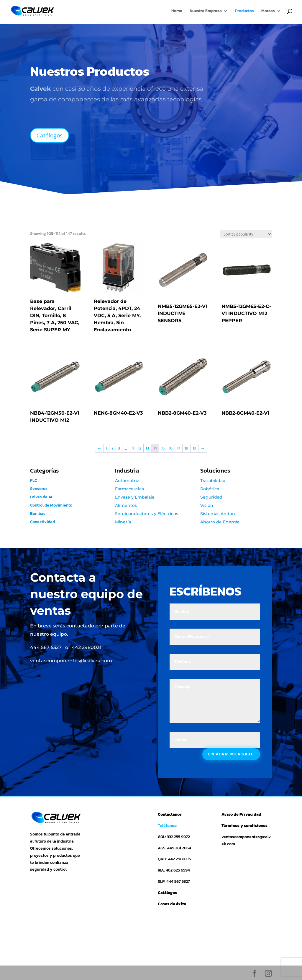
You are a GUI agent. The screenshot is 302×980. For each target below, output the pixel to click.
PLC (33, 480)
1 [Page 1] (106, 448)
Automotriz (127, 481)
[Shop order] (246, 234)
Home (177, 11)
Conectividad (42, 522)
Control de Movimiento (51, 505)
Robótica (210, 489)
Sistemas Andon (218, 514)
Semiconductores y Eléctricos (147, 514)
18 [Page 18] (186, 448)
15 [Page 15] (163, 448)
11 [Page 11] (132, 448)
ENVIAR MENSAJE (231, 754)
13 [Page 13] (147, 448)
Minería (123, 522)
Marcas (268, 11)
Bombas (38, 513)
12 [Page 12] (140, 448)
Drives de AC (44, 497)
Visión (207, 505)
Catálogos (50, 135)
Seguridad (211, 497)
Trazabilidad (213, 481)
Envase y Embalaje (135, 497)
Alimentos (126, 505)
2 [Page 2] (113, 448)
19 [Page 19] (194, 448)
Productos (244, 11)
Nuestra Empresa (206, 11)
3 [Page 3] (119, 448)
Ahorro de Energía (220, 522)
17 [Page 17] (179, 448)
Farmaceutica (129, 489)
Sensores (39, 489)
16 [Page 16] (171, 448)
